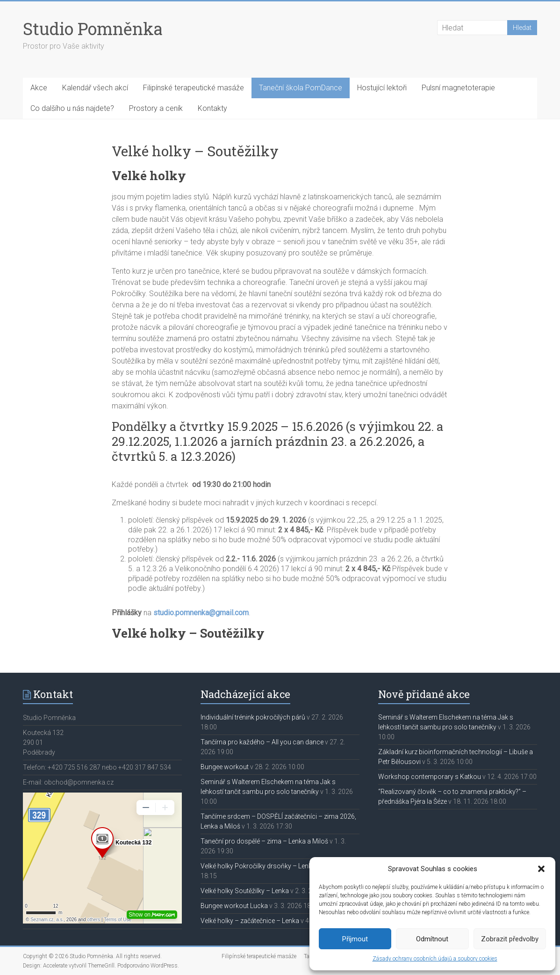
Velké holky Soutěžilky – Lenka (245, 891)
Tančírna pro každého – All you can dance (262, 742)
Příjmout (355, 939)
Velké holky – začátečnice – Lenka (250, 921)
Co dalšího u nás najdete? (72, 108)
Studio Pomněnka (93, 29)
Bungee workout (225, 767)
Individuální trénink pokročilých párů (253, 717)
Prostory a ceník (156, 108)
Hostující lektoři (382, 88)
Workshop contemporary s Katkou (430, 777)
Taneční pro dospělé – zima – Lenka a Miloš (264, 841)
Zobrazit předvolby (510, 939)
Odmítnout (432, 939)
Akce (39, 88)
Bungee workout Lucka (234, 906)
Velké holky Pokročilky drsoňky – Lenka (258, 866)
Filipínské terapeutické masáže (194, 88)
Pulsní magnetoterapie (458, 88)
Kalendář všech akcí (95, 88)
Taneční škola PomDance (301, 88)
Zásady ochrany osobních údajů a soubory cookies (435, 959)
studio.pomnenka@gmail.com (201, 613)
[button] (541, 869)
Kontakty (212, 108)
